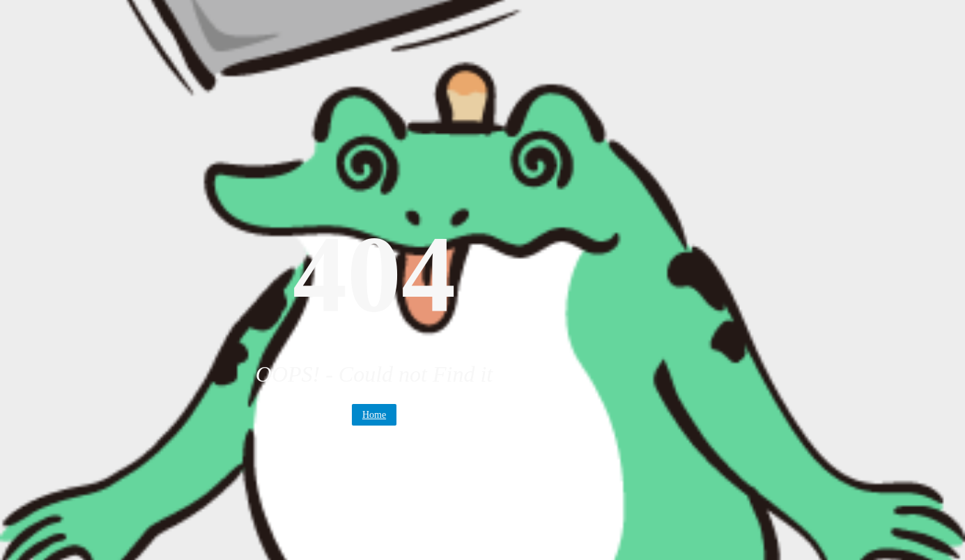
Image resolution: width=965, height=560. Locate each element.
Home (374, 415)
